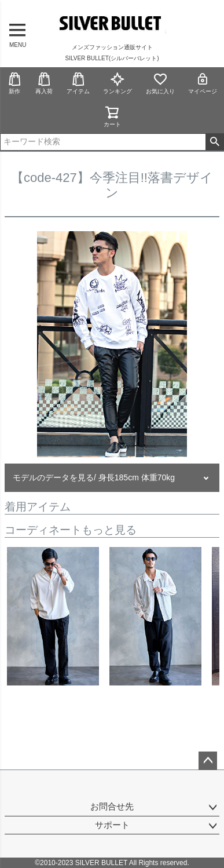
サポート (112, 825)
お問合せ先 (112, 806)
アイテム (78, 83)
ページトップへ (208, 761)
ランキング (117, 83)
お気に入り (160, 83)
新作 (14, 83)
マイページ (203, 83)
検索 (214, 142)
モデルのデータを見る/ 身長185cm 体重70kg (94, 477)
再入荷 (44, 83)
